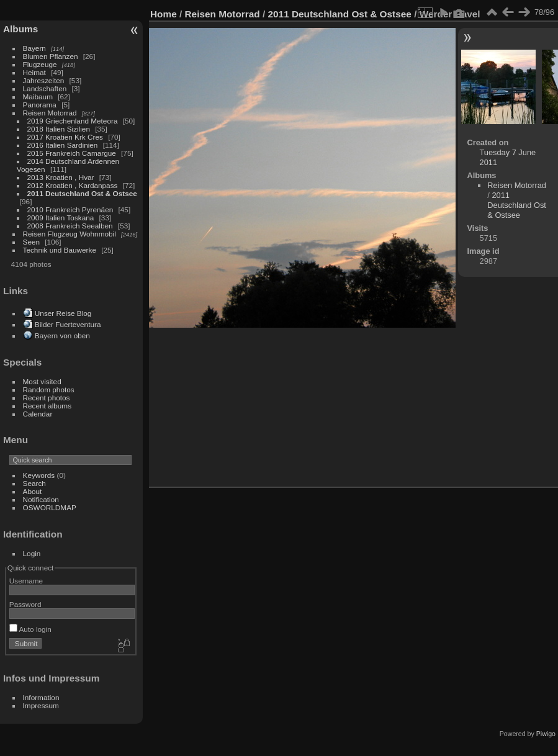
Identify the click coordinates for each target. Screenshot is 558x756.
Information (41, 697)
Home (164, 14)
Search (34, 483)
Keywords (39, 475)
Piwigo (546, 734)
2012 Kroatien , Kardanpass (73, 185)
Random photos (49, 389)
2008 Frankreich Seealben (70, 226)
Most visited (42, 381)
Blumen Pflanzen (51, 56)
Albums (20, 29)
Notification (41, 499)
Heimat (34, 72)
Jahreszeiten (44, 80)
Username (26, 581)
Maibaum (38, 97)
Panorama (40, 105)
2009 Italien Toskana (61, 218)
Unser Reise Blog (63, 313)
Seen (31, 242)
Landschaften (45, 88)
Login (32, 553)
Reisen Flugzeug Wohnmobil (70, 234)
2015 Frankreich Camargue (72, 153)
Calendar (38, 414)
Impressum (41, 705)
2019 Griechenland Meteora (73, 121)
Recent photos (47, 398)
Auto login (30, 629)
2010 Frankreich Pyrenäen (70, 209)
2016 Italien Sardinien (63, 145)
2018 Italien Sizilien (59, 129)
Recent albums (47, 406)
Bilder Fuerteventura (68, 324)
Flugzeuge (40, 64)
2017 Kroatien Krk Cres (65, 137)
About (33, 491)
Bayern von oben (62, 335)
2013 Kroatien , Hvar (61, 177)
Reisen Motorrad (50, 113)
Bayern (34, 48)
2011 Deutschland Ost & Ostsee (82, 193)
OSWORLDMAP (50, 507)
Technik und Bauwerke (60, 250)
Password (25, 604)
